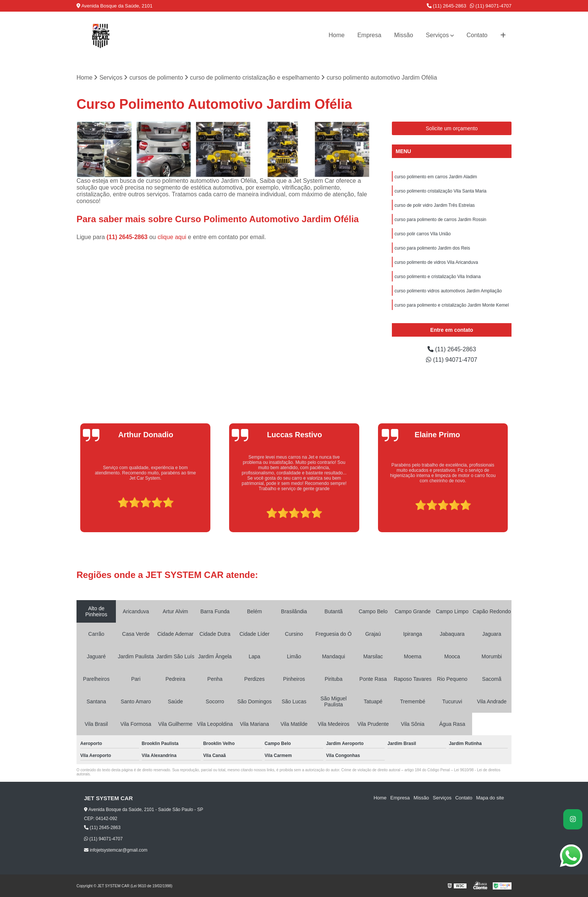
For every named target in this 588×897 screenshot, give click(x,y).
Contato (477, 35)
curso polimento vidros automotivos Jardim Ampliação (448, 291)
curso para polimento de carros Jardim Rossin (440, 220)
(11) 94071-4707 (491, 6)
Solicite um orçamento (452, 128)
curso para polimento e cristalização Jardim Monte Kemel (452, 305)
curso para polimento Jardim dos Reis (432, 248)
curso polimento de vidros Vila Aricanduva (436, 262)
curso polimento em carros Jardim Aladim (436, 177)
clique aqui (172, 237)
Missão (404, 35)
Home (337, 35)
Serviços (437, 35)
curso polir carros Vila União (423, 234)
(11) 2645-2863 (447, 6)
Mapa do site (490, 798)
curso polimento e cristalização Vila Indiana (438, 277)
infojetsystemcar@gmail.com (116, 850)
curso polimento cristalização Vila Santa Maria (440, 191)
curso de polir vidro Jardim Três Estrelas (435, 205)
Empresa (369, 35)
